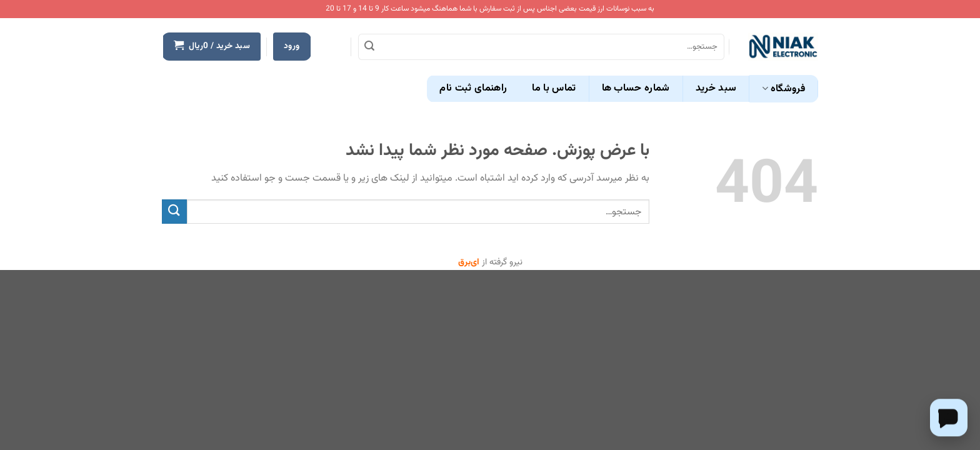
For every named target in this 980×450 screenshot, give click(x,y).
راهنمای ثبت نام (473, 88)
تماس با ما (554, 88)
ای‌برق (469, 262)
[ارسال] (369, 47)
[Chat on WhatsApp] (949, 417)
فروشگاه (783, 89)
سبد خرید (716, 88)
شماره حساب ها (636, 88)
